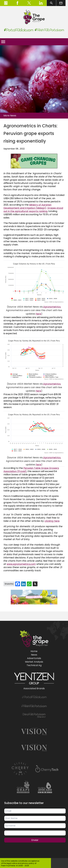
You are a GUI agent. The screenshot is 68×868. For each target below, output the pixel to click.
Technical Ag (34, 665)
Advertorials (34, 658)
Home (34, 651)
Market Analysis (34, 662)
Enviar (35, 840)
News (34, 655)
